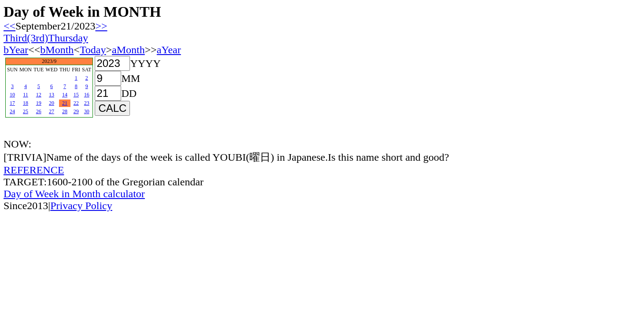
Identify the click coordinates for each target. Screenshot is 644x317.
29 (76, 111)
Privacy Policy (81, 206)
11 (26, 95)
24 (12, 111)
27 (52, 111)
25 (26, 111)
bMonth (57, 50)
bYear (16, 50)
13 (52, 95)
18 (26, 103)
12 (39, 95)
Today (93, 50)
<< (9, 26)
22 (76, 103)
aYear (169, 50)
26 (39, 111)
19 (39, 103)
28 (65, 111)
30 (87, 111)
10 (12, 95)
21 (65, 103)
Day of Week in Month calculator (74, 194)
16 (87, 95)
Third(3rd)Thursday (46, 38)
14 (65, 95)
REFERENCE (34, 170)
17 (12, 103)
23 (87, 103)
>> (101, 26)
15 (76, 95)
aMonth (128, 50)
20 (52, 103)
